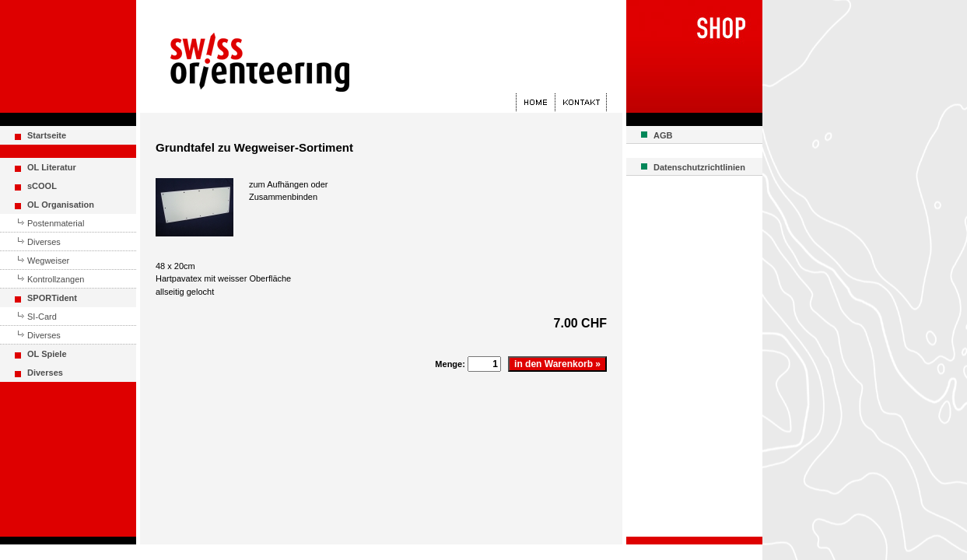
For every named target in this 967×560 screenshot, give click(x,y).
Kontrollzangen (56, 279)
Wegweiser (48, 261)
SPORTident (52, 298)
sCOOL (42, 186)
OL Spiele (47, 354)
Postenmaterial (56, 223)
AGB (663, 135)
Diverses (44, 242)
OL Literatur (52, 167)
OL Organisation (61, 205)
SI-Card (42, 317)
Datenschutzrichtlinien (699, 167)
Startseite (47, 135)
